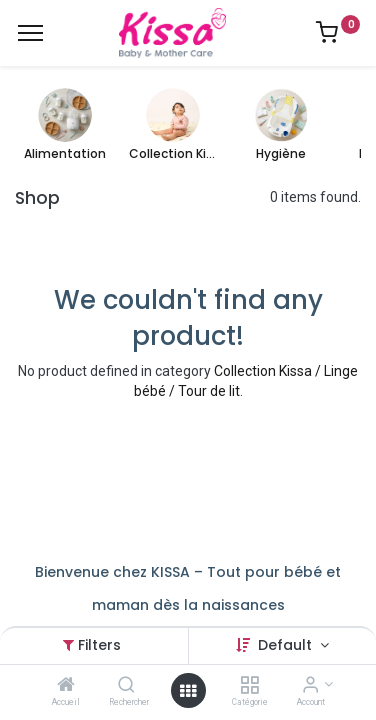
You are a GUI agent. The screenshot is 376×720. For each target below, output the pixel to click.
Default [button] (287, 645)
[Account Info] (310, 686)
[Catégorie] (249, 686)
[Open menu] (188, 691)
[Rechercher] (126, 686)
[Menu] (30, 33)
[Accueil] (66, 686)
